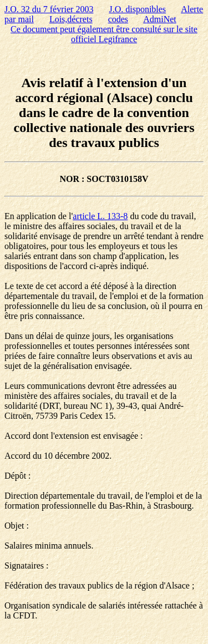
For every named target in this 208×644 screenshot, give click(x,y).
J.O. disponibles (137, 9)
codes (118, 19)
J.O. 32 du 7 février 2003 (49, 9)
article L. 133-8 (100, 216)
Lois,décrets (71, 19)
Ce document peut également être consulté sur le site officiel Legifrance (104, 34)
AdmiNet (160, 19)
